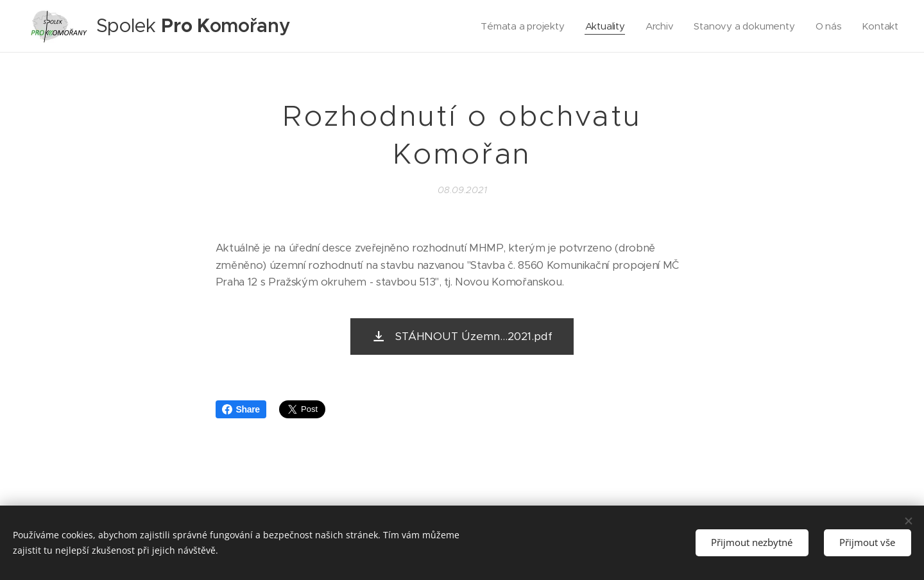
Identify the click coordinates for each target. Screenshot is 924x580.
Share (241, 409)
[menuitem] (519, 26)
